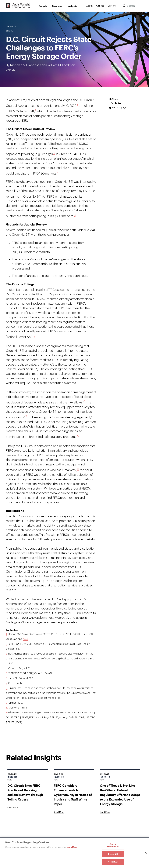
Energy (10, 31)
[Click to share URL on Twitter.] (112, 103)
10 (78, 436)
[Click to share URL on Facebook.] (116, 103)
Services (57, 6)
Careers (112, 6)
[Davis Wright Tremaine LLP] (18, 6)
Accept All (113, 862)
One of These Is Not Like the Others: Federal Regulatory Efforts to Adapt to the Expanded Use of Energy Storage (120, 795)
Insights (72, 6)
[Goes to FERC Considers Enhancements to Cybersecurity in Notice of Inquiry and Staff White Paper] (59, 812)
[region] (74, 853)
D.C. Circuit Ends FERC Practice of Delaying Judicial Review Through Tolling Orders (25, 792)
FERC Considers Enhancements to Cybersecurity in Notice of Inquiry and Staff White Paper (73, 795)
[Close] (146, 853)
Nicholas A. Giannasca (26, 65)
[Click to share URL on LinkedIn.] (120, 103)
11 (78, 469)
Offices (100, 6)
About (90, 6)
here (25, 639)
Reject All (113, 854)
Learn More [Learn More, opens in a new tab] (72, 847)
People (43, 6)
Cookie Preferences (113, 845)
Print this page (119, 108)
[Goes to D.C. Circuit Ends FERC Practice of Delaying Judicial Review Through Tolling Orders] (13, 808)
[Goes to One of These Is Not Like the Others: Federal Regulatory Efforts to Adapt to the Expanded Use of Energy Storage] (105, 812)
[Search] (124, 6)
